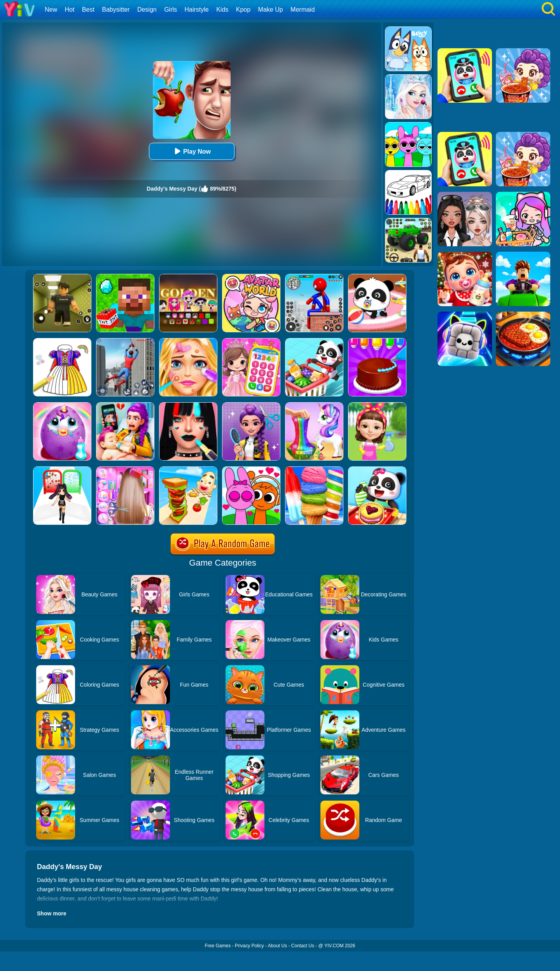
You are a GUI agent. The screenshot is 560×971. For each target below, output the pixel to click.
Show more (52, 913)
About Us (277, 946)
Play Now (192, 151)
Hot (69, 10)
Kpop (243, 10)
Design (147, 10)
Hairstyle (197, 10)
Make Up (271, 10)
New (51, 10)
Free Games (218, 946)
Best (88, 10)
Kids (222, 10)
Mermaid (303, 10)
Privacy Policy (249, 946)
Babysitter (116, 10)
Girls (171, 10)
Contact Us (303, 946)
